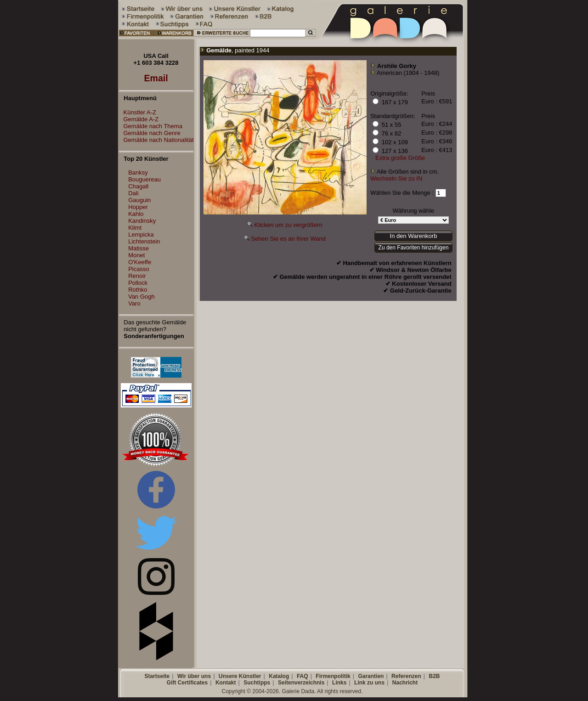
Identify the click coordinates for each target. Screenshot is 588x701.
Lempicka (141, 235)
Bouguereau (144, 179)
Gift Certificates (187, 683)
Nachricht (405, 683)
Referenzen (406, 676)
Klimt (135, 228)
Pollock (138, 283)
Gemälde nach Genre (150, 133)
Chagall (138, 186)
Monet (136, 255)
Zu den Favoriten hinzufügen (414, 248)
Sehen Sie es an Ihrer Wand (288, 239)
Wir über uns (194, 676)
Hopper (138, 207)
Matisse (139, 248)
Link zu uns (369, 683)
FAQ (302, 676)
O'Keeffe (140, 262)
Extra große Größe (400, 158)
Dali (133, 193)
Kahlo (136, 214)
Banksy (138, 172)
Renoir (137, 276)
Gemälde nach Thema (151, 126)
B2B (434, 676)
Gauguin (139, 200)
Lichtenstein (144, 241)
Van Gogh (141, 297)
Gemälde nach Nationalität (156, 140)
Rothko (138, 290)
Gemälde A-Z (139, 119)
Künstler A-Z (138, 112)
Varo (134, 303)
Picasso (139, 269)
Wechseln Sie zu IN (396, 178)
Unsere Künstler (240, 676)
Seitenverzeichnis (301, 683)
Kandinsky (142, 221)
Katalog (279, 676)
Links (339, 683)
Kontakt (226, 683)
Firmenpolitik (333, 676)
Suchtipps (257, 683)
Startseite (157, 676)
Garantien (371, 676)
